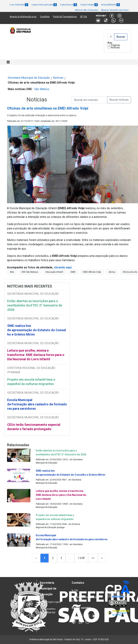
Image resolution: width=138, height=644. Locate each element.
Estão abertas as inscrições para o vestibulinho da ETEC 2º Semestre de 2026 (35, 305)
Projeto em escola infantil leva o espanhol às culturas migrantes (31, 382)
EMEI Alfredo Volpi (92, 272)
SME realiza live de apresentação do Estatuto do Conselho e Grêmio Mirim (37, 330)
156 (76, 590)
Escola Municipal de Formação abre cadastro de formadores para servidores (37, 404)
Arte (12, 272)
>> (93, 558)
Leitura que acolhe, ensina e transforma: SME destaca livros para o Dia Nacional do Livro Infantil (36, 355)
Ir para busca (69, 5)
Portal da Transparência (65, 17)
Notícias (115, 47)
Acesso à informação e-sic (23, 17)
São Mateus (42, 89)
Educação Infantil (54, 272)
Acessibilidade (111, 5)
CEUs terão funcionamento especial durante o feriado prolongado (34, 427)
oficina (112, 272)
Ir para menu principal (44, 5)
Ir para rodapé (89, 5)
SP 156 (84, 17)
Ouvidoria (45, 17)
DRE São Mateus (30, 272)
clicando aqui (62, 267)
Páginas (115, 45)
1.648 (81, 558)
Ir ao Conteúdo (19, 5)
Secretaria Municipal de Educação (29, 78)
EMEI (73, 272)
